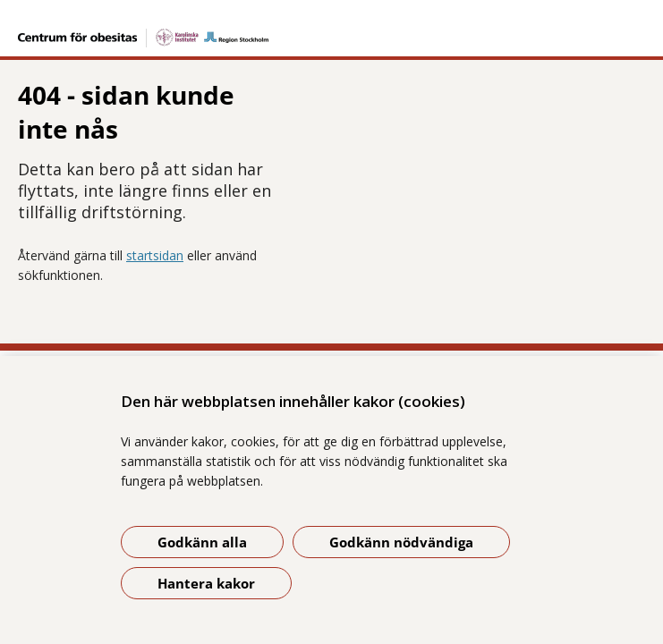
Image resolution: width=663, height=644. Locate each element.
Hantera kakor (206, 583)
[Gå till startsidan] (331, 26)
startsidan (155, 200)
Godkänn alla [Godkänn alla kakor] (202, 542)
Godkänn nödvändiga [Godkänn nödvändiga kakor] (401, 542)
